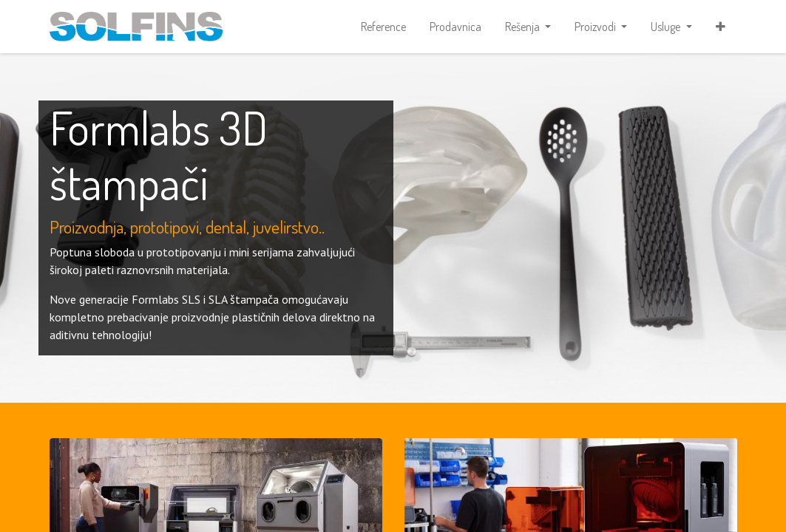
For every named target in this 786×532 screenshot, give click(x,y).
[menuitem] (383, 27)
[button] (721, 27)
